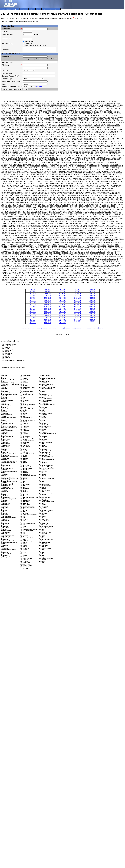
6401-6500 (92, 313)
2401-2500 (92, 298)
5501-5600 (33, 311)
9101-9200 (48, 324)
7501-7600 (33, 318)
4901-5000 (92, 307)
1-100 (33, 291)
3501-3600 (33, 303)
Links (50, 329)
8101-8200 (48, 320)
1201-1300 (62, 294)
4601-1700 (48, 307)
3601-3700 (48, 303)
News (84, 329)
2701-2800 (62, 300)
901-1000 (92, 292)
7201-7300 (62, 316)
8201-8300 (62, 320)
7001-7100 (33, 316)
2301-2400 (77, 298)
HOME (24, 329)
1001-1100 (33, 294)
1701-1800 (62, 296)
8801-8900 (77, 322)
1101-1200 (48, 294)
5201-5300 (62, 309)
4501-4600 (33, 307)
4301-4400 (77, 305)
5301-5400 (77, 309)
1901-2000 (92, 296)
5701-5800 (62, 311)
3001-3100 (33, 302)
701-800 (62, 292)
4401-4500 (92, 305)
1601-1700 (48, 296)
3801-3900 (77, 303)
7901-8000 (92, 318)
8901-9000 (92, 322)
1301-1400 (77, 294)
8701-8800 (62, 322)
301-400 (77, 291)
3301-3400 (77, 302)
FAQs (54, 329)
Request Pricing (31, 329)
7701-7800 (62, 318)
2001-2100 (33, 298)
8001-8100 (33, 320)
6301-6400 (77, 313)
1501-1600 (33, 296)
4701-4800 (62, 307)
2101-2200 (48, 298)
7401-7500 (92, 316)
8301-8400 (77, 320)
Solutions (45, 329)
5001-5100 (33, 309)
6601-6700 (48, 314)
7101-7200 (48, 316)
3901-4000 (92, 303)
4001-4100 (33, 305)
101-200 (48, 291)
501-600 (33, 292)
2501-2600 (33, 300)
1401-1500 (92, 294)
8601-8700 (48, 322)
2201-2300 (62, 298)
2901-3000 (92, 300)
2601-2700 (48, 300)
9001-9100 (33, 324)
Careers (101, 329)
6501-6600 (33, 314)
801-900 (77, 292)
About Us (89, 329)
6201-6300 (62, 313)
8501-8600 (33, 322)
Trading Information (77, 329)
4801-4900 (77, 307)
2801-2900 (77, 300)
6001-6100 (33, 313)
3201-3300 (62, 302)
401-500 (92, 291)
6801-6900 (77, 314)
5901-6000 (92, 311)
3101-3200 (48, 302)
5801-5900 (77, 311)
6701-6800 (62, 314)
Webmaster (68, 329)
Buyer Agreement (38, 87)
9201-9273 (62, 324)
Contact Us (95, 329)
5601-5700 (48, 311)
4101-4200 (48, 305)
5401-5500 (92, 309)
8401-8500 (92, 320)
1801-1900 (77, 296)
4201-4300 (62, 305)
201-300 (62, 291)
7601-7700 (48, 318)
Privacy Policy (60, 329)
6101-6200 (48, 313)
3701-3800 (62, 303)
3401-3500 (92, 302)
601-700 (48, 292)
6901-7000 (92, 314)
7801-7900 (77, 318)
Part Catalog (39, 329)
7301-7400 (77, 316)
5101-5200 (48, 309)
